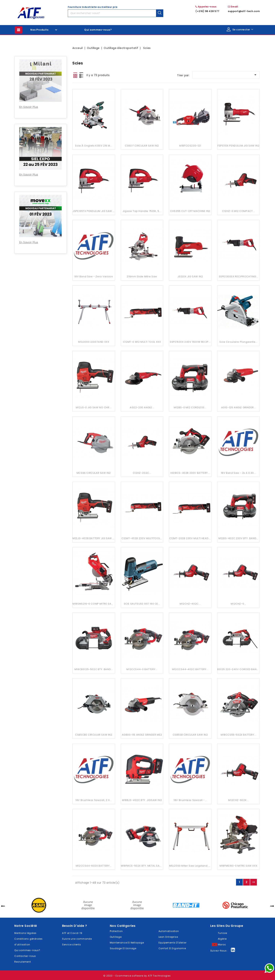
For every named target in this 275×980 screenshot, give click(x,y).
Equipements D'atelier (173, 943)
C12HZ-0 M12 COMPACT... (238, 211)
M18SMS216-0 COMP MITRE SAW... (94, 604)
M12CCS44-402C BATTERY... (190, 669)
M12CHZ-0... (238, 604)
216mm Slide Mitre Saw (142, 276)
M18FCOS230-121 (190, 146)
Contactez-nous (25, 956)
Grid (75, 75)
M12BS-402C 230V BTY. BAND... (238, 538)
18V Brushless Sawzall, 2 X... (94, 800)
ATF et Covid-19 (72, 933)
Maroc (222, 945)
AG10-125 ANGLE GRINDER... (239, 407)
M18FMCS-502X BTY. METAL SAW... (143, 866)
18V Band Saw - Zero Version (94, 276)
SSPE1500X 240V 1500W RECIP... (190, 342)
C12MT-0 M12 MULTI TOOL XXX (142, 342)
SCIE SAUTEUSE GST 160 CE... (142, 604)
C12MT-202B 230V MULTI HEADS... (191, 538)
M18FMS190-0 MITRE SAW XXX (238, 866)
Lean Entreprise (168, 937)
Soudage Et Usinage (123, 948)
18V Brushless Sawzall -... (190, 800)
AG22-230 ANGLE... (142, 407)
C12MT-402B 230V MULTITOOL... (142, 538)
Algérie (222, 939)
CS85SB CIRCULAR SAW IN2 (190, 735)
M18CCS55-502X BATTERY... (238, 735)
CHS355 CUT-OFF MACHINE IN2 (190, 211)
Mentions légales (25, 933)
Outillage (116, 937)
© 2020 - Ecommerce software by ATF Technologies (137, 976)
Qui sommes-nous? (98, 30)
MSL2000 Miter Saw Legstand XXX (191, 866)
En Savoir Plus (29, 107)
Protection (116, 931)
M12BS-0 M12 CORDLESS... (190, 407)
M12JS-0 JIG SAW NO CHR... (94, 407)
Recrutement (23, 962)
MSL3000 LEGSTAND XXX (94, 342)
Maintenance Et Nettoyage (127, 943)
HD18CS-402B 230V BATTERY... (190, 473)
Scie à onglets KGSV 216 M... (94, 146)
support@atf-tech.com (244, 11)
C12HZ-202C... (142, 473)
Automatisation (169, 931)
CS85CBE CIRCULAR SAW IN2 (94, 735)
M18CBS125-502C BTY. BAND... (94, 669)
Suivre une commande (77, 939)
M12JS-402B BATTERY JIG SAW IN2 (95, 538)
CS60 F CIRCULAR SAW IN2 (142, 146)
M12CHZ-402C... (190, 604)
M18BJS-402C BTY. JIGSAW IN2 (142, 800)
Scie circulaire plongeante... (238, 342)
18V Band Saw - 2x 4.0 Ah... (239, 473)
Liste (81, 75)
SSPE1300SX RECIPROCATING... (239, 276)
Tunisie (223, 933)
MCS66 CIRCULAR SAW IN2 (94, 473)
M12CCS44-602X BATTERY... (94, 866)
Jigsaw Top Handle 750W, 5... (142, 211)
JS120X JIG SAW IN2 (190, 276)
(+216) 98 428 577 (207, 11)
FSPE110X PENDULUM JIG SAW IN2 (238, 146)
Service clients (72, 945)
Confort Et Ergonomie (172, 948)
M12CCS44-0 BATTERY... (142, 669)
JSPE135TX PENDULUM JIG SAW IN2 (95, 211)
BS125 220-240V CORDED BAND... (239, 669)
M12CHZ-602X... (238, 800)
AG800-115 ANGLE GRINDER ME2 (142, 735)
